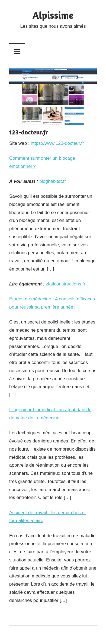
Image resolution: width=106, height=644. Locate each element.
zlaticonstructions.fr (66, 284)
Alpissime (53, 15)
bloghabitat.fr (53, 181)
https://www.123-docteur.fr (57, 143)
